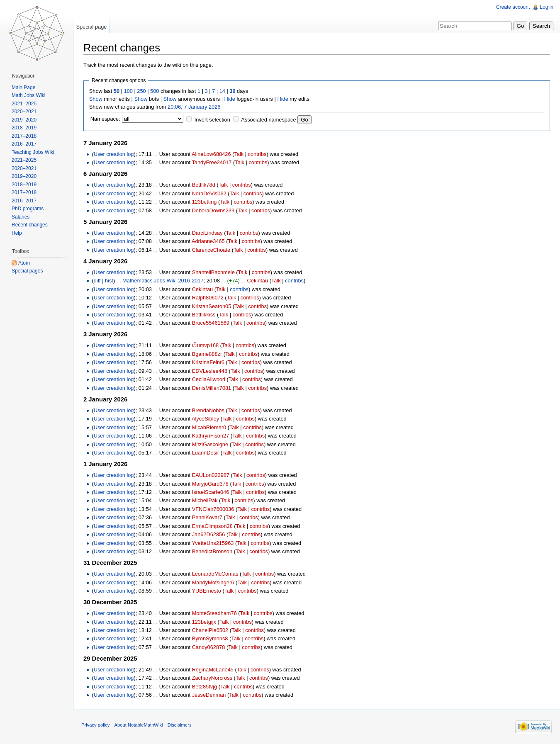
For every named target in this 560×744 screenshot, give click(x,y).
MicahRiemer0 (209, 427)
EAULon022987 (211, 475)
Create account (513, 7)
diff (97, 281)
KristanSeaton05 (212, 306)
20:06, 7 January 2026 (194, 107)
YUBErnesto (206, 591)
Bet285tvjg (205, 687)
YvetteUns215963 (213, 543)
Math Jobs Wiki (28, 95)
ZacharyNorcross (212, 678)
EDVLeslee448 (210, 371)
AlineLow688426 (211, 154)
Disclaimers (180, 725)
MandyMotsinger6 (213, 582)
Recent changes (30, 225)
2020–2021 (24, 112)
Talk (239, 154)
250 (141, 91)
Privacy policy (95, 725)
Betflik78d (204, 185)
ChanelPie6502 (210, 630)
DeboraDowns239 (213, 210)
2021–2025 (24, 104)
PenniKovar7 (207, 517)
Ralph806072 (208, 298)
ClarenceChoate (211, 250)
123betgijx (204, 622)
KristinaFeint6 (208, 362)
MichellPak (205, 500)
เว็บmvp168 (206, 345)
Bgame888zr (207, 354)
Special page (91, 27)
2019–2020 (24, 120)
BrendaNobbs (208, 410)
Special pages (27, 271)
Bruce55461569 (211, 323)
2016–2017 (24, 144)
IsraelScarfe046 (211, 492)
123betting (205, 202)
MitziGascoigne (210, 444)
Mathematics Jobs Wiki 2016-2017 (163, 281)
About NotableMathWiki (139, 725)
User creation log (114, 154)
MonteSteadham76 (214, 613)
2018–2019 (24, 128)
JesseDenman (209, 695)
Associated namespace (268, 120)
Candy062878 (209, 647)
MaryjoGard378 (210, 484)
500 (155, 91)
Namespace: (105, 119)
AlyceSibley (205, 419)
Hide (230, 99)
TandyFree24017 (212, 162)
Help (17, 233)
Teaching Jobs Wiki (33, 152)
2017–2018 (24, 136)
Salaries (21, 217)
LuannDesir (206, 453)
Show (96, 99)
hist (109, 281)
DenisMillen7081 (212, 388)
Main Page (23, 88)
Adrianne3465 (208, 241)
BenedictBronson (212, 551)
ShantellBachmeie (213, 272)
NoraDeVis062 (209, 193)
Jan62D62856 (209, 534)
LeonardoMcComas (215, 574)
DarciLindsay (207, 233)
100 (128, 91)
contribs (257, 154)
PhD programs (28, 209)
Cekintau (258, 281)
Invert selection (212, 120)
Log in (547, 7)
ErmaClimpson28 (212, 526)
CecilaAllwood (209, 379)
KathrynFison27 (211, 436)
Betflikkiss (204, 315)
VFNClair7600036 (213, 509)
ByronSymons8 (210, 638)
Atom (24, 263)
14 (222, 91)
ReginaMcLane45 (213, 670)
